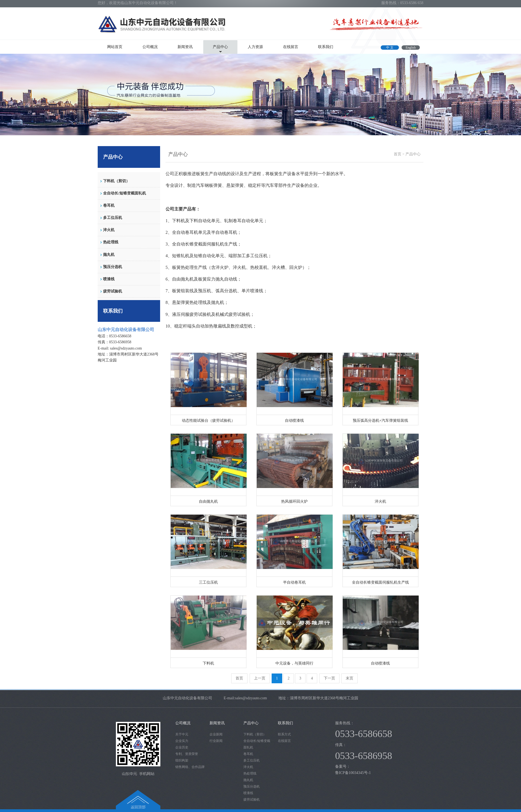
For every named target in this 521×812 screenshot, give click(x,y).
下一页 (329, 678)
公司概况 (150, 47)
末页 (350, 678)
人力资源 (255, 47)
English (411, 48)
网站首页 (115, 47)
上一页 (260, 678)
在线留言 (291, 47)
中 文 (390, 48)
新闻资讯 (185, 47)
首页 (398, 154)
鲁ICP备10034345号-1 (353, 773)
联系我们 (326, 47)
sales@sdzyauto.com (126, 348)
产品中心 (220, 47)
